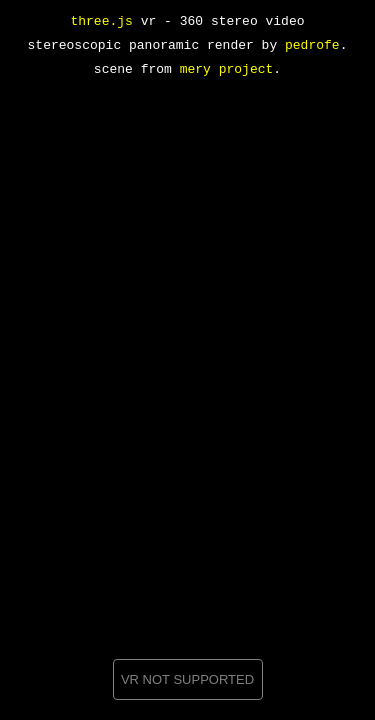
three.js (101, 22)
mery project (227, 70)
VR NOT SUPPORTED (187, 679)
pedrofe (312, 46)
